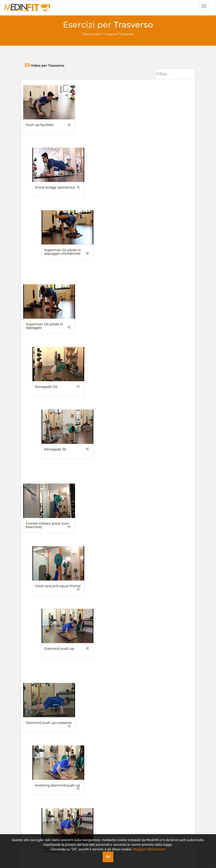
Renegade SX (154, 199)
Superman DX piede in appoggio (44, 201)
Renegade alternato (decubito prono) (101, 572)
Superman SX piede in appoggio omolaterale (162, 127)
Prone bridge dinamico (45, 496)
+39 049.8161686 (40, 719)
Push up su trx (38, 570)
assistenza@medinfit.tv (46, 714)
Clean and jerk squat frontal (107, 273)
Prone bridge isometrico (105, 125)
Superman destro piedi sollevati (162, 572)
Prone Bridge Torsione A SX (107, 644)
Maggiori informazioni (149, 849)
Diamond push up (158, 273)
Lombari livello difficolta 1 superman (46, 423)
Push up (91, 496)
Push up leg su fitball (161, 496)
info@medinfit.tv (41, 709)
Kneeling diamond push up (107, 347)
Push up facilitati (40, 125)
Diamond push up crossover (49, 347)
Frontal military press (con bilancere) (47, 275)
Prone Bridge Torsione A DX (49, 644)
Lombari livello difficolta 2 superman (106, 423)
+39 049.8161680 (41, 723)
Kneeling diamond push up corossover (166, 349)
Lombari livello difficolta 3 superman (164, 423)
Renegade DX (96, 199)
